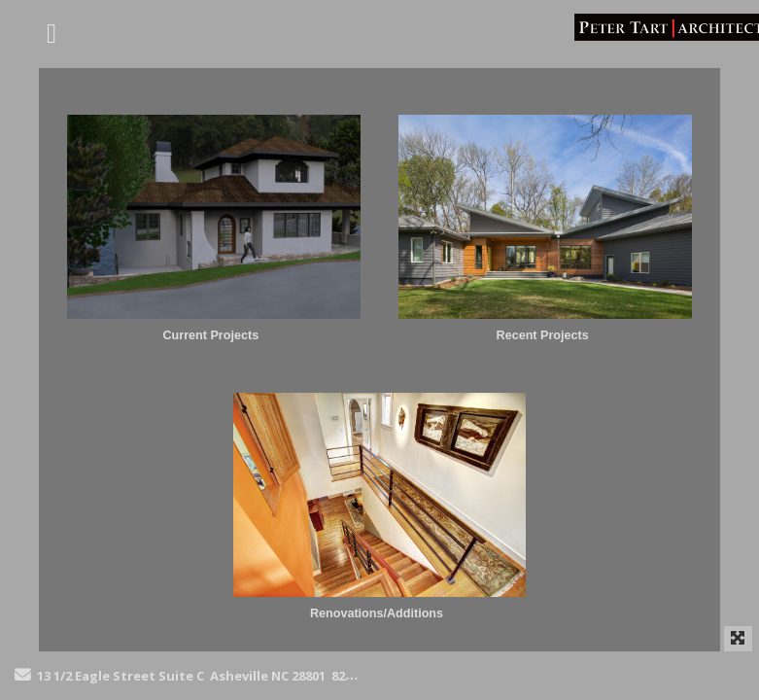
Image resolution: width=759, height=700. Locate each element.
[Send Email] (23, 676)
